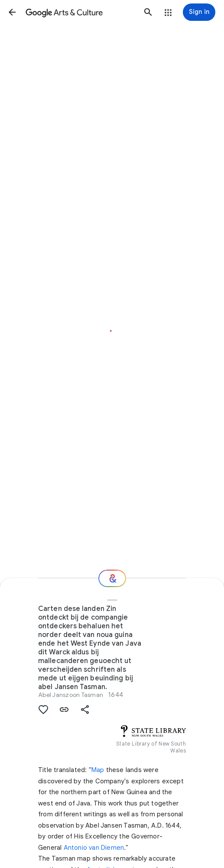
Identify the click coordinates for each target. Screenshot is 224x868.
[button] (12, 12)
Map (98, 770)
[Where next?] (112, 578)
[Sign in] (199, 12)
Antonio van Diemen (94, 848)
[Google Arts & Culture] (80, 12)
